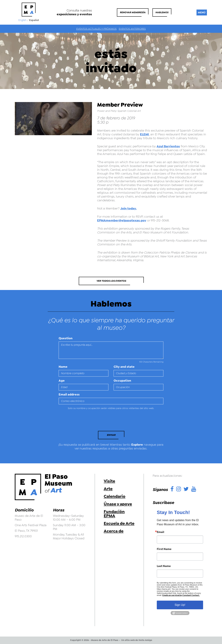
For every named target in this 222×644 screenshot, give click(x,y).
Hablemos (162, 12)
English (22, 20)
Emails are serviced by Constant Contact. (181, 595)
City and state (124, 367)
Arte (108, 489)
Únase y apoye (118, 504)
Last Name (164, 566)
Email (161, 532)
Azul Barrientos (168, 146)
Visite (109, 481)
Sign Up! (180, 605)
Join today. (129, 208)
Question (66, 338)
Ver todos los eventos (111, 281)
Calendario (115, 496)
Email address (69, 394)
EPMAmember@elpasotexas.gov (122, 220)
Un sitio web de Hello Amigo (137, 640)
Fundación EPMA (114, 514)
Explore (137, 445)
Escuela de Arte (119, 523)
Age (62, 381)
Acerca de (114, 531)
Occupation (122, 381)
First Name (164, 549)
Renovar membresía (133, 12)
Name (63, 367)
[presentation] (82, 421)
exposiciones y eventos (74, 14)
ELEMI (144, 134)
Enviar (111, 435)
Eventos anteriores (132, 29)
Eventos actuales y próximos (96, 29)
